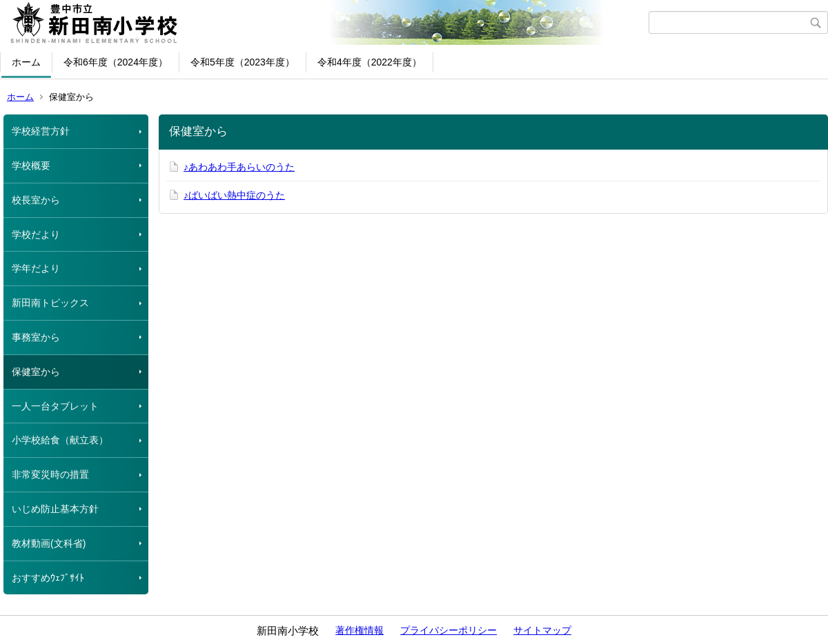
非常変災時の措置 (50, 474)
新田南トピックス (50, 303)
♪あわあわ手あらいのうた (239, 167)
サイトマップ (542, 630)
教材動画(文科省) (49, 543)
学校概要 (31, 165)
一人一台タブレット (55, 406)
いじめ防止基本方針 (55, 509)
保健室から (36, 372)
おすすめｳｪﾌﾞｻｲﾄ (48, 578)
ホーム (26, 62)
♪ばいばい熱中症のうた (234, 195)
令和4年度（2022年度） (369, 62)
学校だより (36, 234)
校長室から (36, 200)
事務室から (36, 337)
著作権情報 (359, 630)
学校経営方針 (41, 131)
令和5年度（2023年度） (243, 62)
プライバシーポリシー (448, 630)
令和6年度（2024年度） (116, 62)
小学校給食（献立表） (60, 440)
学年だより (36, 268)
